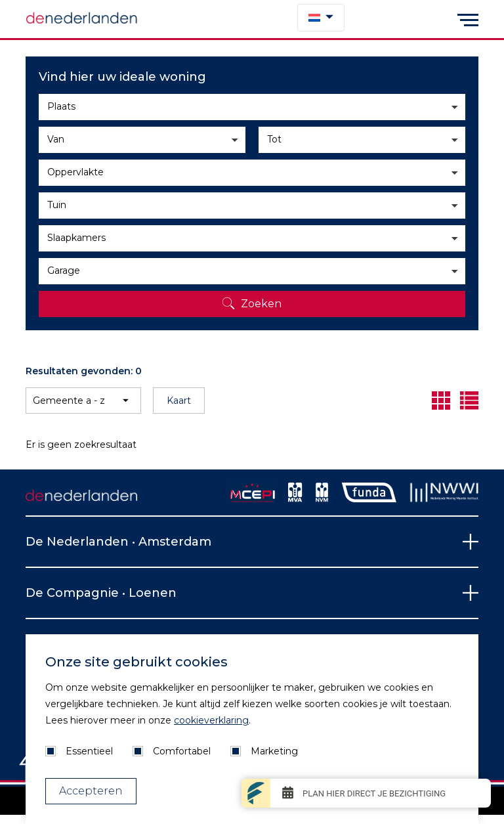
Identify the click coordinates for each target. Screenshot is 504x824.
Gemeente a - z (69, 401)
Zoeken (261, 304)
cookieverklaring (211, 720)
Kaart (179, 401)
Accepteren (91, 791)
